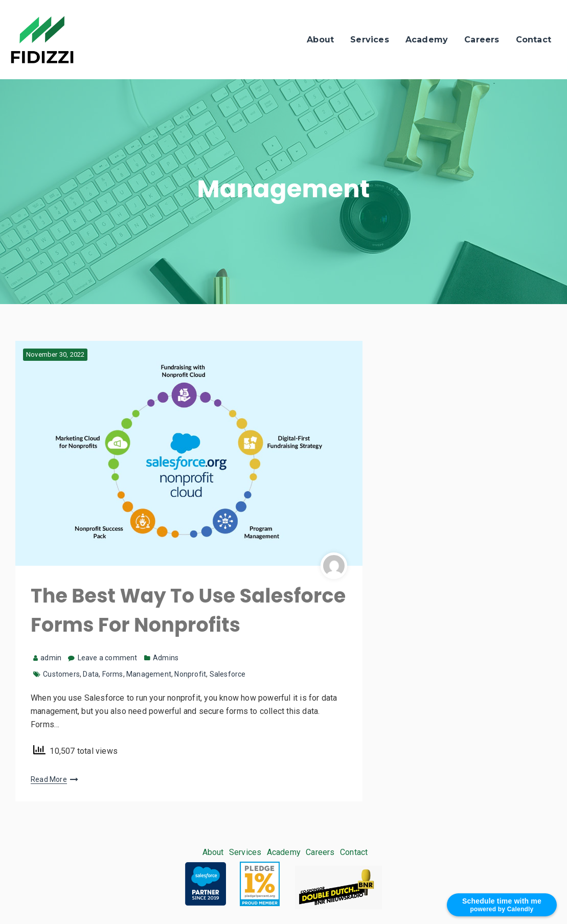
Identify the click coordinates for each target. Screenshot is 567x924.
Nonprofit (190, 674)
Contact (534, 40)
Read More (49, 779)
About (320, 40)
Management (149, 674)
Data (91, 674)
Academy (427, 40)
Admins (166, 658)
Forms (113, 674)
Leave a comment (108, 658)
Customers (61, 674)
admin (47, 658)
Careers (482, 40)
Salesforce (228, 674)
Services (370, 40)
